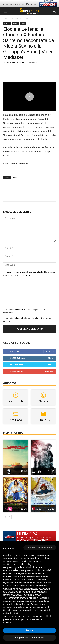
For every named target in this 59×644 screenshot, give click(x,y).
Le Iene (25, 19)
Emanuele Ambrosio (15, 63)
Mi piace (50, 351)
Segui (51, 358)
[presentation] (16, 294)
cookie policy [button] (25, 564)
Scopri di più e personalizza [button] (29, 638)
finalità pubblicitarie (37, 586)
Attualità (15, 19)
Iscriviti (49, 371)
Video (23, 24)
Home (6, 19)
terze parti (7, 570)
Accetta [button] (29, 630)
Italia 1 (16, 177)
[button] (55, 11)
